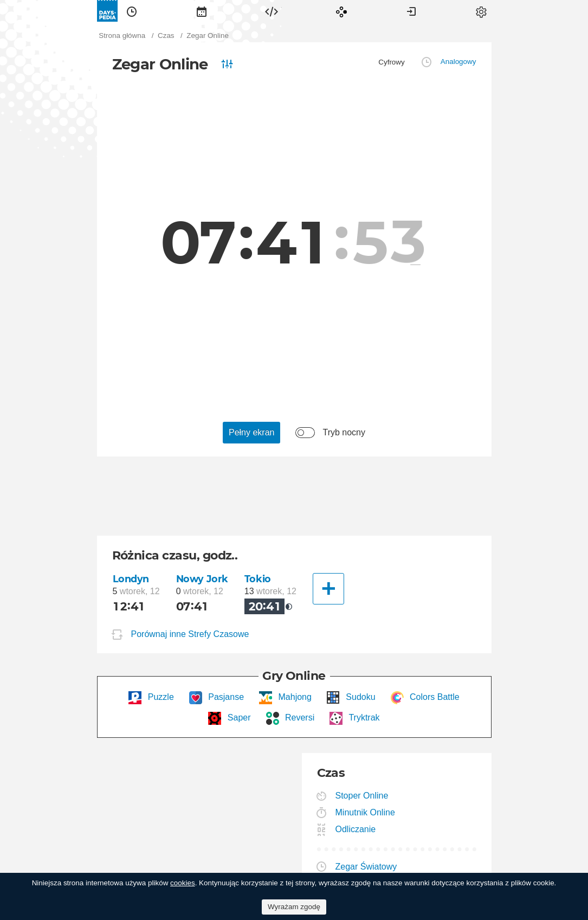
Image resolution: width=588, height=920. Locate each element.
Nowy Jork (202, 579)
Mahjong (294, 697)
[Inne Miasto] (328, 589)
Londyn (131, 579)
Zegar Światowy (367, 867)
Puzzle (159, 697)
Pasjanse (225, 697)
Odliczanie (356, 829)
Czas (132, 11)
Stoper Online (362, 796)
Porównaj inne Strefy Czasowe (190, 635)
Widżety (272, 11)
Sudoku (360, 697)
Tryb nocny (344, 432)
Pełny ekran (252, 432)
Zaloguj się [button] (411, 11)
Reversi (299, 718)
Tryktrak (363, 718)
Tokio (258, 579)
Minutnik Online (366, 812)
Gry (341, 11)
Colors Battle (434, 697)
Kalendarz (202, 11)
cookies (183, 883)
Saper (238, 718)
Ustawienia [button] (481, 11)
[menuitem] (132, 11)
